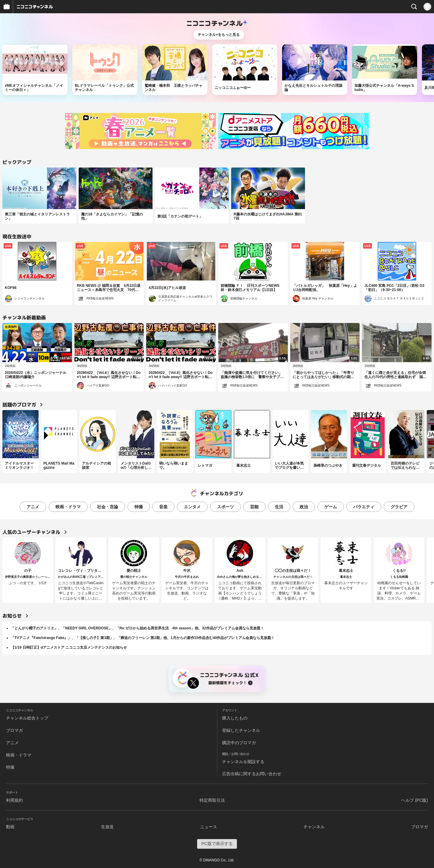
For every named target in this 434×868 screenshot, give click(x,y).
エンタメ (192, 507)
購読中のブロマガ (239, 743)
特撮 (139, 507)
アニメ (33, 507)
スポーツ (225, 507)
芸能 (254, 507)
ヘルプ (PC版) (415, 800)
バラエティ (364, 507)
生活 (279, 507)
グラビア (399, 507)
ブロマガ (14, 730)
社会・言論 (108, 507)
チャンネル (314, 827)
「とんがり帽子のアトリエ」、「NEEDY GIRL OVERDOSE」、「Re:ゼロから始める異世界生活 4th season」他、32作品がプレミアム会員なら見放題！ (137, 628)
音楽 (163, 507)
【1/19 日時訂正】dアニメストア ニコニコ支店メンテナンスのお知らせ (69, 647)
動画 (10, 827)
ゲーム (331, 507)
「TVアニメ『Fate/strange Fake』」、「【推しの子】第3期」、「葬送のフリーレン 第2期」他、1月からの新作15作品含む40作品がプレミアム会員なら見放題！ (143, 638)
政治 (304, 507)
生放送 (107, 827)
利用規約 (14, 800)
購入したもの (235, 718)
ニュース (209, 827)
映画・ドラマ (68, 507)
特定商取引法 (212, 800)
